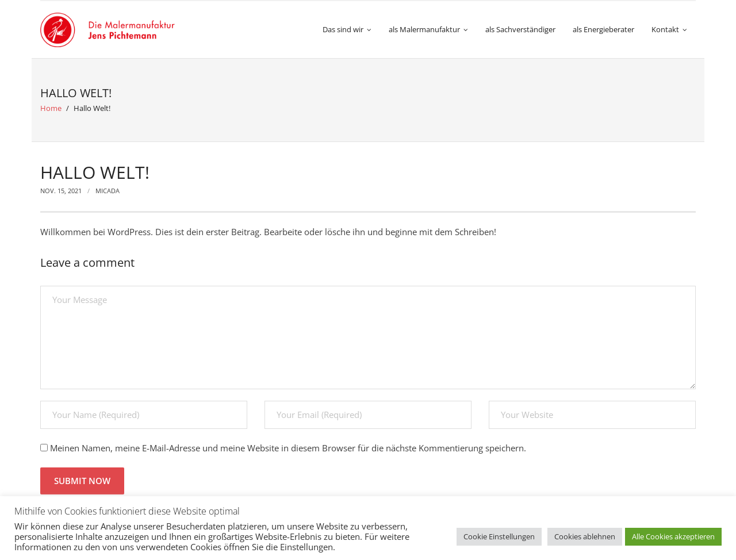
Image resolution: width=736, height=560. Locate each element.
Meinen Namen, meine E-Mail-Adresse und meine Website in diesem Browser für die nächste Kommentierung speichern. (288, 448)
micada (108, 191)
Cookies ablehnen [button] (585, 536)
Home (51, 108)
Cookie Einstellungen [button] (499, 536)
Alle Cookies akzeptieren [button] (673, 536)
